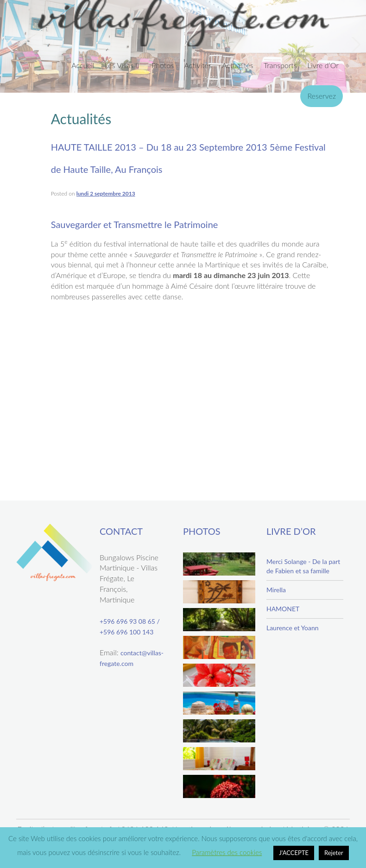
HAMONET (283, 609)
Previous (11, 44)
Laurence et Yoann (293, 628)
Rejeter (334, 853)
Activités (198, 65)
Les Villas (119, 65)
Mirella (276, 590)
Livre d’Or (323, 65)
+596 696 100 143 (126, 632)
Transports (280, 65)
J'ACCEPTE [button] (294, 853)
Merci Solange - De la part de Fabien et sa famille (303, 566)
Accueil (83, 65)
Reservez (322, 96)
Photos (163, 65)
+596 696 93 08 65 (127, 621)
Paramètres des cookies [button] (227, 852)
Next (355, 44)
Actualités (238, 65)
